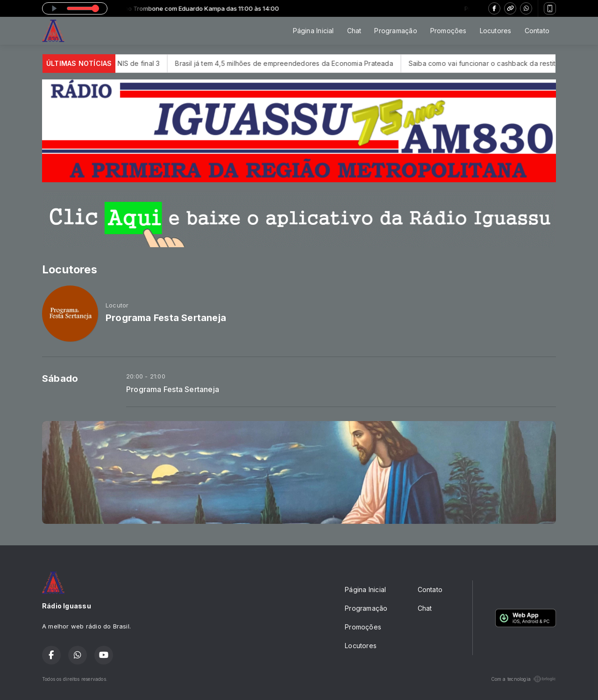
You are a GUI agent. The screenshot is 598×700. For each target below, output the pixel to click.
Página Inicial (313, 31)
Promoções (448, 31)
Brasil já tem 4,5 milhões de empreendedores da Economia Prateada (295, 63)
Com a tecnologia (523, 679)
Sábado (60, 379)
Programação (395, 31)
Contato (537, 31)
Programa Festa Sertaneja (173, 389)
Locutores (496, 31)
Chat (354, 31)
